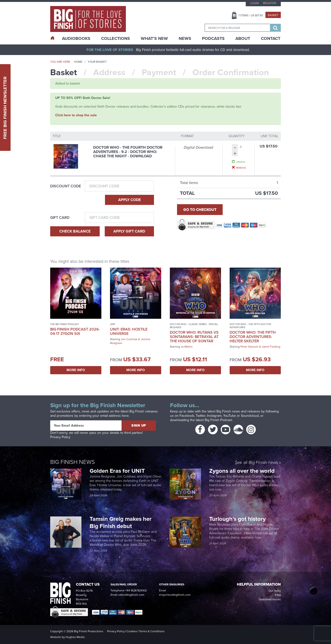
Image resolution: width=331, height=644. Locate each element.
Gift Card (60, 218)
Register (270, 3)
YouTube (230, 416)
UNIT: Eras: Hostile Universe (129, 331)
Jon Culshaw (129, 339)
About (243, 38)
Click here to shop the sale (76, 115)
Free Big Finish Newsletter (5, 107)
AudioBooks (76, 38)
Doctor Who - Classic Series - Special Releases (194, 326)
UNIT (113, 324)
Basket (273, 15)
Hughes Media (75, 637)
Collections (116, 38)
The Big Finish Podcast (65, 324)
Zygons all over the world (243, 471)
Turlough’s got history (238, 519)
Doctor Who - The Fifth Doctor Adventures (250, 326)
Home (78, 62)
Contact (271, 38)
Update (241, 162)
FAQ (278, 595)
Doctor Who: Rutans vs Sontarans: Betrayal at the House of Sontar (194, 337)
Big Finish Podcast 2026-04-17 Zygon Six (75, 331)
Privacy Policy (60, 437)
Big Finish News (73, 462)
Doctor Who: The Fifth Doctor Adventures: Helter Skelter (253, 337)
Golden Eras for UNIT (118, 471)
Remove (241, 168)
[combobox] (237, 28)
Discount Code (66, 186)
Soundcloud (250, 416)
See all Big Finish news (256, 463)
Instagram (214, 416)
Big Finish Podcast (218, 420)
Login (254, 3)
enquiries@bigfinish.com (175, 595)
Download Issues (270, 599)
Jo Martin (187, 347)
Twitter (201, 416)
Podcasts (213, 38)
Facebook (187, 416)
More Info (76, 370)
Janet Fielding (271, 347)
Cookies (132, 631)
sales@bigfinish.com (131, 595)
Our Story (275, 591)
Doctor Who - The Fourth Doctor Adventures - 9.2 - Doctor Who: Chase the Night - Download (128, 152)
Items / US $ (251, 15)
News (185, 38)
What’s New (154, 38)
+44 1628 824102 (136, 590)
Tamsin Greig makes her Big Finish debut (121, 522)
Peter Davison (249, 347)
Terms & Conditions (152, 631)
